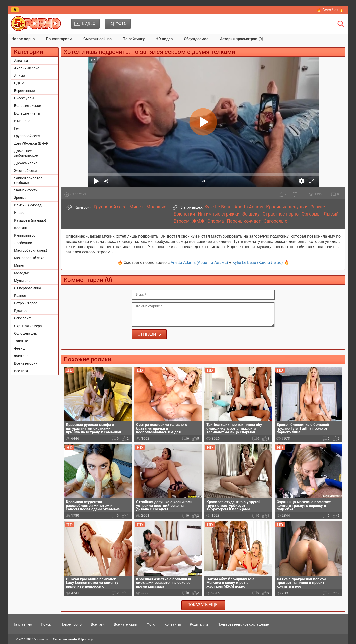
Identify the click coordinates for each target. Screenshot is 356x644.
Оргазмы (311, 214)
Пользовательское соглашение (243, 624)
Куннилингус (25, 235)
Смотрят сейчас (97, 39)
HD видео (164, 39)
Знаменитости (26, 190)
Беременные (24, 91)
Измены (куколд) (28, 205)
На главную (22, 624)
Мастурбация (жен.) (31, 250)
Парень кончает (244, 221)
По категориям (59, 39)
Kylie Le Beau (218, 207)
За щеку (251, 214)
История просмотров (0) (241, 39)
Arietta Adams (249, 207)
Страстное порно (281, 214)
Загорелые (276, 221)
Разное (20, 296)
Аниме (19, 76)
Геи (17, 128)
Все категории (26, 363)
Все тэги (98, 624)
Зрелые (20, 198)
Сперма (216, 221)
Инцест (20, 213)
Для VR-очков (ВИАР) (32, 143)
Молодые (22, 273)
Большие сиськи (28, 106)
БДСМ (19, 83)
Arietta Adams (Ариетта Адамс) (199, 263)
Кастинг (21, 228)
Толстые (21, 341)
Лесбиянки (23, 243)
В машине (22, 121)
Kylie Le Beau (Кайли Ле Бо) (258, 263)
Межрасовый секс (29, 258)
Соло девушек (26, 333)
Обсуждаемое (196, 39)
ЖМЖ (198, 221)
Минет (19, 265)
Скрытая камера (28, 326)
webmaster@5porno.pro (79, 639)
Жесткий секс (25, 171)
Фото (151, 624)
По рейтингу (134, 39)
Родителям (199, 624)
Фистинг (21, 356)
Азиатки (21, 61)
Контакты (173, 624)
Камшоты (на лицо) (30, 220)
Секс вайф (23, 318)
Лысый (331, 214)
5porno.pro (42, 639)
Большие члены (27, 113)
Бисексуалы (24, 98)
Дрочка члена (26, 163)
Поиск (46, 624)
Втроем (182, 221)
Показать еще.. (203, 605)
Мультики (22, 281)
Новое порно (23, 39)
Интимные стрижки (219, 214)
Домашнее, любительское (26, 153)
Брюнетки (184, 214)
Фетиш (20, 348)
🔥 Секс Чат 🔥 (330, 10)
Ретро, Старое (26, 303)
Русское (21, 311)
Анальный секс (27, 68)
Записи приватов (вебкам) (28, 180)
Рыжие (318, 207)
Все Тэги (21, 371)
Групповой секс (27, 136)
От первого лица (28, 288)
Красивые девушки (287, 207)
